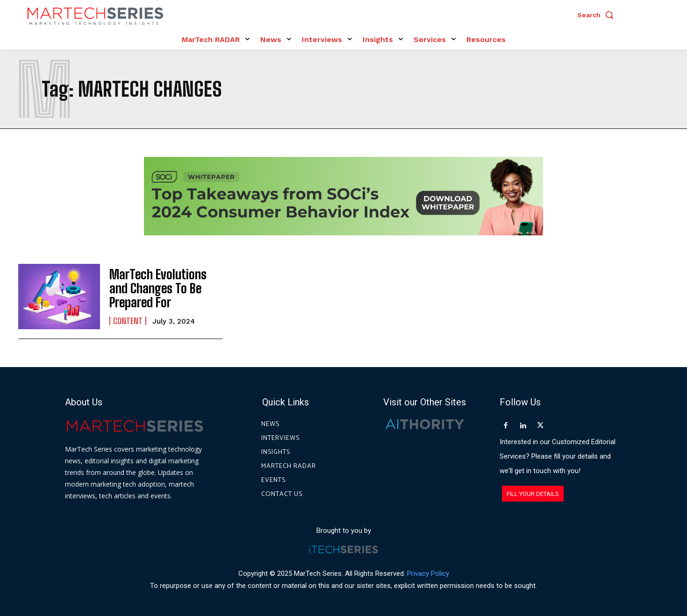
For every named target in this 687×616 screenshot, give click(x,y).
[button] (598, 15)
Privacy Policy (428, 574)
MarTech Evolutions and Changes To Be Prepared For (162, 289)
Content (128, 319)
